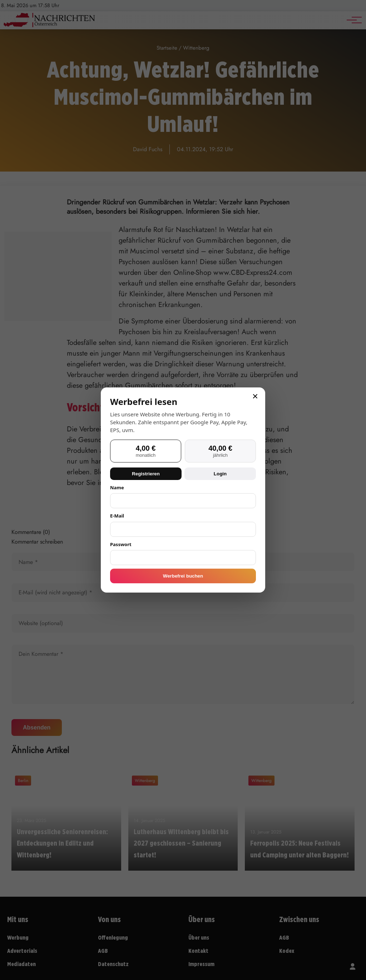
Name (117, 487)
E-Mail (117, 516)
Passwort (121, 544)
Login (220, 474)
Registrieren (146, 474)
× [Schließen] (255, 396)
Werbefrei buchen (183, 576)
